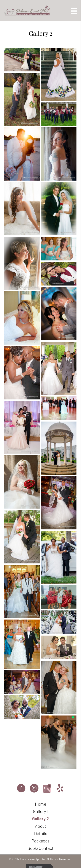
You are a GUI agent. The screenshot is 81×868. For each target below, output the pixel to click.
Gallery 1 (41, 811)
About (41, 826)
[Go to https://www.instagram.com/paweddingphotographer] (34, 789)
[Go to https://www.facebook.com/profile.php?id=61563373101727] (21, 789)
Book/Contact (40, 848)
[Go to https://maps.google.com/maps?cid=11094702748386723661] (47, 788)
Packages (40, 841)
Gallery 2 (40, 819)
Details (41, 833)
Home (41, 804)
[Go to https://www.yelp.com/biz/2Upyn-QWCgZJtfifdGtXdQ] (60, 789)
